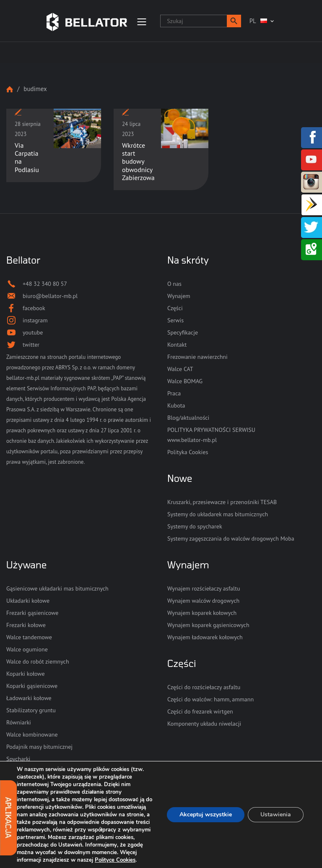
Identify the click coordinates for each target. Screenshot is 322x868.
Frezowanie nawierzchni (197, 357)
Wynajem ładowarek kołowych (205, 637)
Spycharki (18, 759)
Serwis (175, 320)
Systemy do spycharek (195, 526)
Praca (174, 393)
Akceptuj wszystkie (206, 814)
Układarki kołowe (28, 601)
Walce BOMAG (185, 381)
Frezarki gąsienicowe (32, 613)
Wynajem (179, 296)
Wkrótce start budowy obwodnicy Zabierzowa (138, 161)
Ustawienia (276, 814)
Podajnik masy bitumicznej (39, 747)
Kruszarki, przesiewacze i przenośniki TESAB (222, 502)
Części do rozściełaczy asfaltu (204, 687)
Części (175, 308)
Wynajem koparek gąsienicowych (208, 625)
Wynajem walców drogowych (203, 601)
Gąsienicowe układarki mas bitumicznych (57, 588)
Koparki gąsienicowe (32, 686)
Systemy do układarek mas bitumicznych (218, 514)
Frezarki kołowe (26, 625)
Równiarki (19, 722)
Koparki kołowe (26, 674)
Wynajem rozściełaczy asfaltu (204, 588)
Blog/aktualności (188, 418)
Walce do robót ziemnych (38, 661)
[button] (234, 21)
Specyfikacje (183, 332)
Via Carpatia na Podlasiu (27, 157)
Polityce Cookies (115, 860)
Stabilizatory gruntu (31, 710)
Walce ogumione (27, 649)
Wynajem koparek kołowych (202, 613)
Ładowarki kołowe (29, 698)
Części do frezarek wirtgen (200, 711)
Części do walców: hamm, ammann (210, 699)
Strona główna (10, 89)
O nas (174, 284)
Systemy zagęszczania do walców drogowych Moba (231, 539)
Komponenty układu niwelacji (204, 724)
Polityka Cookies (188, 452)
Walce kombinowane (32, 735)
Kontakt (177, 345)
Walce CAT (180, 369)
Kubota (176, 405)
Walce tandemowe (29, 637)
